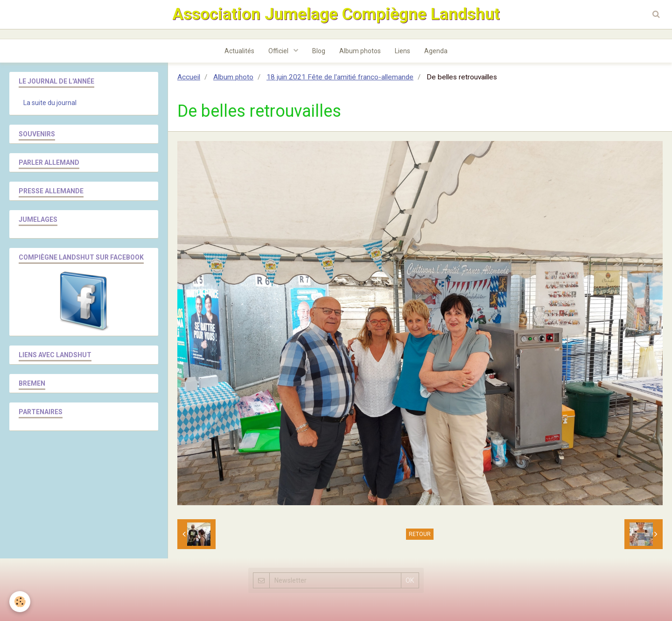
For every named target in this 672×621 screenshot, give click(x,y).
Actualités (239, 51)
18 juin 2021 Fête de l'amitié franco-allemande (340, 77)
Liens (402, 51)
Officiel (279, 51)
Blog (319, 51)
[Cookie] (20, 602)
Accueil (189, 77)
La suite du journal (50, 103)
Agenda (436, 51)
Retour (420, 534)
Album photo (233, 77)
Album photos (360, 51)
